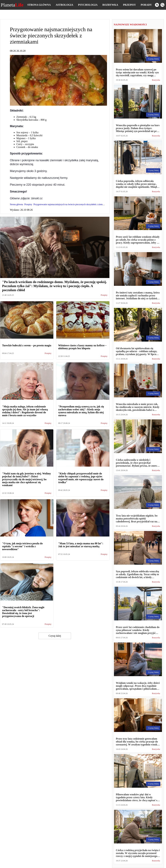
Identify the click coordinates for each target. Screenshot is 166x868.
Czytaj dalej (55, 636)
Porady (146, 5)
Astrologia (64, 5)
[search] (162, 5)
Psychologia (88, 5)
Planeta (12, 5)
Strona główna (39, 5)
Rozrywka (110, 5)
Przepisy (129, 5)
